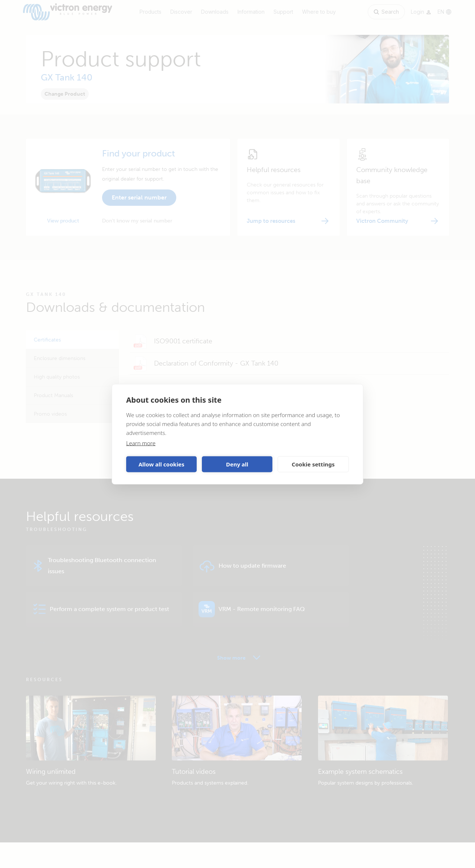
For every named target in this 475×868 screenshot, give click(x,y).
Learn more (141, 443)
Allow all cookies (161, 464)
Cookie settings (313, 464)
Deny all (237, 464)
